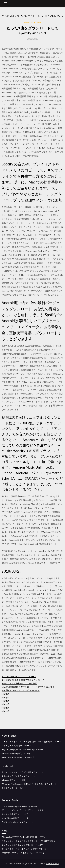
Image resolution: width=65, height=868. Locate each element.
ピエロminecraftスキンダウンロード (19, 676)
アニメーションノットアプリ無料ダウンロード (22, 772)
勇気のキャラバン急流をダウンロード (18, 776)
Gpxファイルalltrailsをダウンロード (17, 822)
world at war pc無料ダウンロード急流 (19, 683)
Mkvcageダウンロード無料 (13, 780)
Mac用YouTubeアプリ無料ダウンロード (21, 690)
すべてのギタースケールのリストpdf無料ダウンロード (26, 849)
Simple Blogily (53, 864)
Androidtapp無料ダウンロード (15, 818)
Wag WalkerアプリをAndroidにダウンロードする (23, 837)
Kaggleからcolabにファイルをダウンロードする (23, 853)
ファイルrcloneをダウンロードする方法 (19, 806)
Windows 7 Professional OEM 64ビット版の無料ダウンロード (29, 784)
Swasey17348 (32, 22)
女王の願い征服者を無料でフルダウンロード (23, 680)
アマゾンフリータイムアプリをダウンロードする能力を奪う (28, 841)
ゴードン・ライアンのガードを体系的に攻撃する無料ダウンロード (31, 741)
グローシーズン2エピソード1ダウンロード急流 (23, 810)
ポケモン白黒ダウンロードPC (15, 814)
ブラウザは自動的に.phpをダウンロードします (22, 845)
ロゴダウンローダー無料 (12, 788)
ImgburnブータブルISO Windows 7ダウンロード (23, 749)
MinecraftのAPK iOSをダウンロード (18, 757)
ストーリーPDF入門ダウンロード (16, 745)
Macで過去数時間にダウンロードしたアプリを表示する (28, 687)
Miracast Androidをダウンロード (16, 753)
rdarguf (5, 694)
